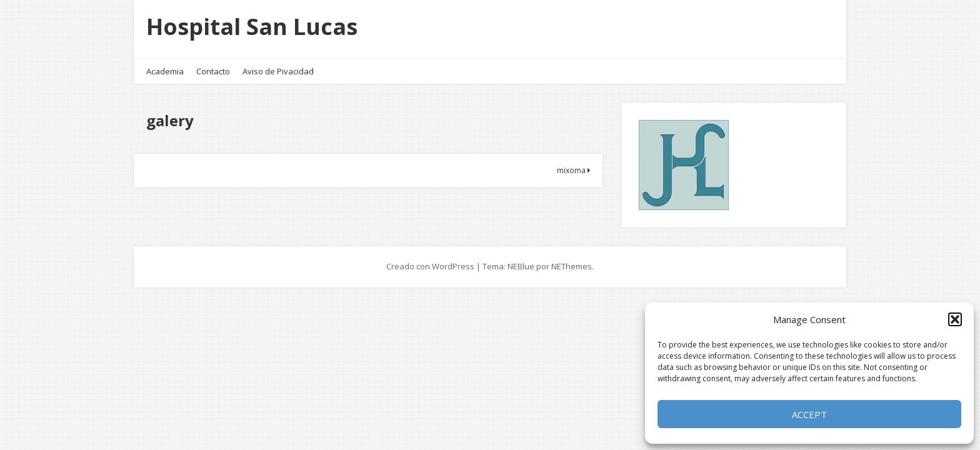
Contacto (213, 71)
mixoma (573, 170)
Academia (165, 71)
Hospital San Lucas (252, 27)
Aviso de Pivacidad (278, 71)
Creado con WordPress (430, 266)
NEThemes (572, 266)
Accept (809, 414)
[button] (955, 319)
